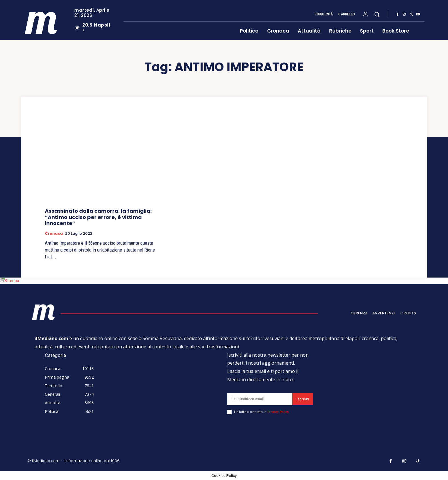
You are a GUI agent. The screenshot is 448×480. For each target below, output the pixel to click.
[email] (260, 399)
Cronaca (54, 234)
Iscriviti (303, 399)
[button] (377, 14)
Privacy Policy (278, 412)
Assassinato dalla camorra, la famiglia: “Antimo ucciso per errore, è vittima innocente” (98, 217)
